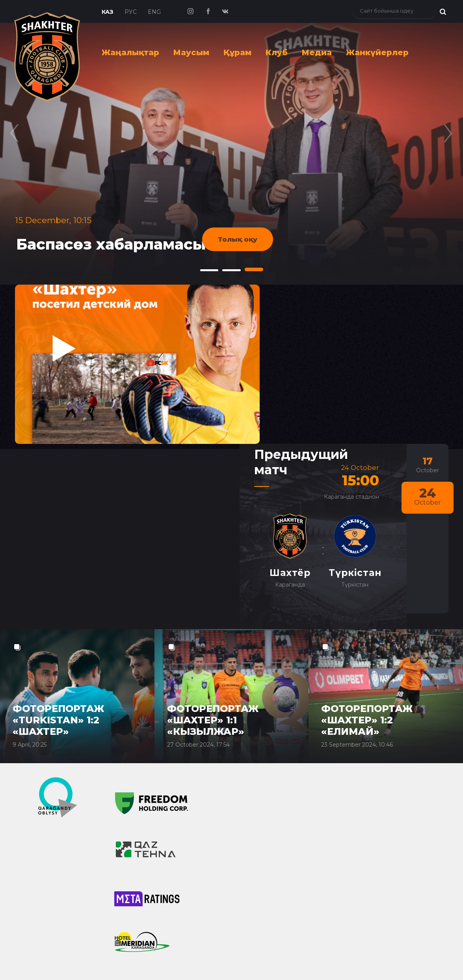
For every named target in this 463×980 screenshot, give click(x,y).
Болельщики (256, 851)
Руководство (249, 795)
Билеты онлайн (360, 714)
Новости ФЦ (36, 803)
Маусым (191, 52)
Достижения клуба (260, 746)
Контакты (243, 762)
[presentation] (15, 128)
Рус (131, 12)
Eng (154, 12)
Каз (108, 12)
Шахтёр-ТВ (140, 878)
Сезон (29, 843)
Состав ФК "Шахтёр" (155, 730)
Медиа (317, 52)
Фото (129, 862)
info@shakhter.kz (362, 793)
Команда (142, 714)
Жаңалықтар (130, 52)
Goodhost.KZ (329, 962)
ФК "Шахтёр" (37, 754)
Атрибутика (247, 883)
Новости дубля (41, 786)
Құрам (237, 52)
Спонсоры (245, 779)
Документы (247, 827)
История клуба (252, 730)
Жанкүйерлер (377, 52)
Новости (35, 738)
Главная (33, 714)
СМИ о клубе (37, 819)
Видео (132, 846)
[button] (209, 270)
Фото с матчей (251, 867)
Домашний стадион (262, 811)
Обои (236, 900)
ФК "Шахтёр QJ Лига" (52, 770)
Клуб (277, 52)
